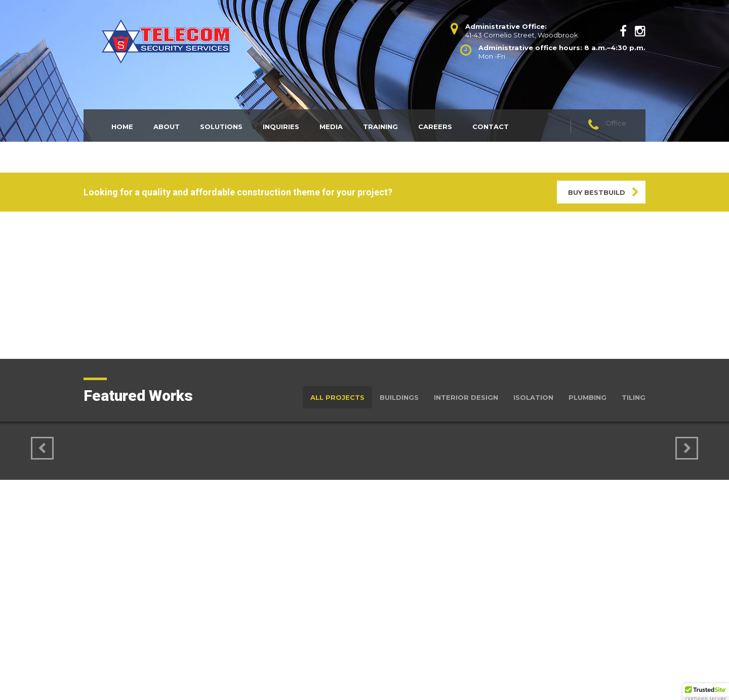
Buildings (399, 397)
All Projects (337, 397)
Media (331, 127)
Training (380, 127)
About (167, 127)
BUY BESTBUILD (597, 192)
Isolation (533, 397)
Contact (491, 127)
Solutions (221, 127)
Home (122, 127)
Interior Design (466, 397)
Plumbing (588, 397)
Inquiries (281, 127)
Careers (435, 127)
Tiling (634, 397)
